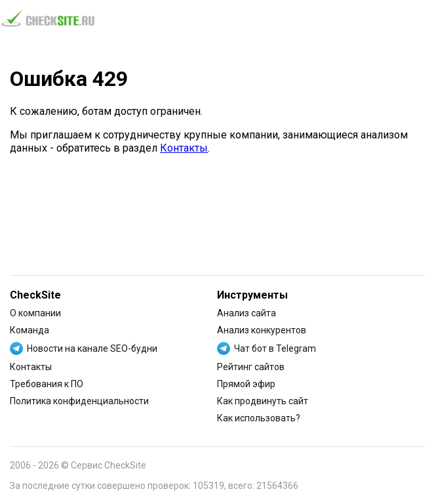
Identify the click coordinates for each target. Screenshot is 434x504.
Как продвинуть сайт (263, 401)
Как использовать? (259, 418)
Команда (30, 330)
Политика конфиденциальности (79, 401)
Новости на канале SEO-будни (92, 348)
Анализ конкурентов (262, 330)
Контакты (184, 148)
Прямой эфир (246, 384)
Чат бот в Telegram (275, 348)
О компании (35, 313)
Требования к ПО (47, 384)
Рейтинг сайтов (251, 367)
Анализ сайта (247, 313)
